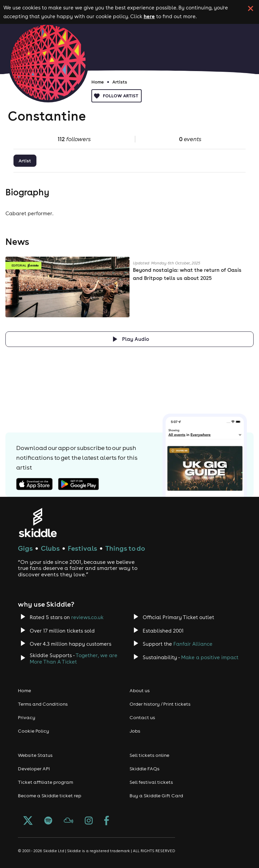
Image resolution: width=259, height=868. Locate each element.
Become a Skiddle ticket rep (50, 796)
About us (140, 690)
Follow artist (117, 96)
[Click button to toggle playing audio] (129, 339)
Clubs (50, 548)
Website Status (35, 755)
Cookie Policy (34, 731)
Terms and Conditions (43, 704)
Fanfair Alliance (193, 644)
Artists (120, 82)
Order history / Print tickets (160, 704)
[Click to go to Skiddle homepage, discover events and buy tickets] (38, 523)
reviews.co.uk (87, 617)
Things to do (125, 548)
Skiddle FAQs (145, 769)
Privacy (27, 717)
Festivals (82, 548)
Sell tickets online (149, 755)
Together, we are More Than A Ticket (74, 658)
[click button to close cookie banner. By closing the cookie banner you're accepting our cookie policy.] (251, 8)
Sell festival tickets (151, 782)
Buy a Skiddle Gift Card (156, 796)
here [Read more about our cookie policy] (149, 16)
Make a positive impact (210, 657)
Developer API (34, 769)
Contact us (142, 717)
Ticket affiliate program (46, 782)
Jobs (135, 731)
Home (98, 82)
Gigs (25, 548)
